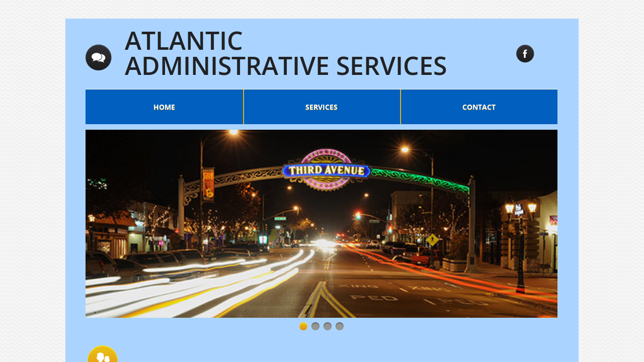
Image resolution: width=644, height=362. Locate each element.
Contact (479, 107)
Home (164, 107)
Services (321, 107)
